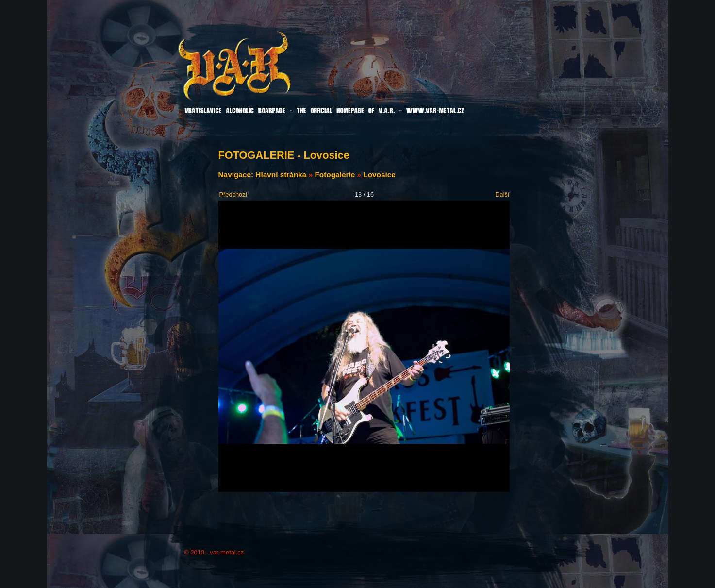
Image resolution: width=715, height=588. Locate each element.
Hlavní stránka (281, 175)
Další (502, 194)
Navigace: (237, 175)
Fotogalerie (335, 175)
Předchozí (233, 194)
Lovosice (379, 175)
